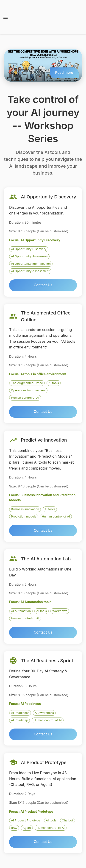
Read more (64, 73)
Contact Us (43, 285)
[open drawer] (6, 17)
